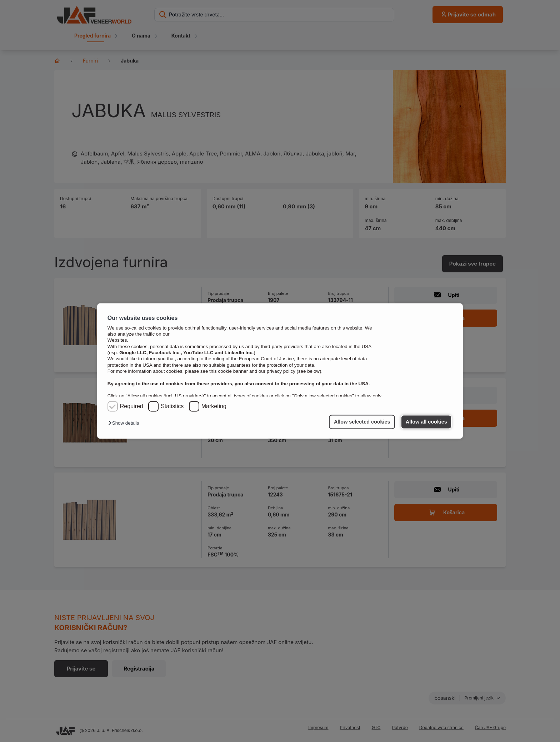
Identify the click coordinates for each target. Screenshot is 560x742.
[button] (125, 423)
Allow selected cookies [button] (362, 422)
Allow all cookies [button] (426, 422)
